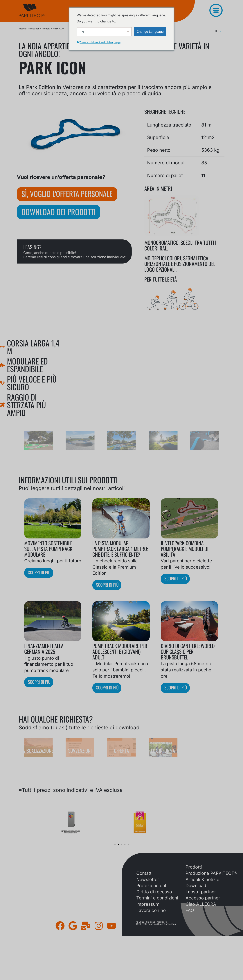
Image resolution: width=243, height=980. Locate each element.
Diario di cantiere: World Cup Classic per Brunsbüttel (188, 652)
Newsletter (148, 880)
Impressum (148, 904)
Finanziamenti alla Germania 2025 (44, 649)
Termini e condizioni (157, 898)
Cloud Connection (166, 924)
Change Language (150, 31)
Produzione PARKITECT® (211, 873)
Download (196, 886)
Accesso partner (203, 898)
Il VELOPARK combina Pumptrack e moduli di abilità (185, 549)
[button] (115, 845)
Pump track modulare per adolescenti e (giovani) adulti (120, 652)
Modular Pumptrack (29, 29)
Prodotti (46, 29)
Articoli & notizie (202, 880)
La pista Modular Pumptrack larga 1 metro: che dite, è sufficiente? (120, 549)
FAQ (190, 911)
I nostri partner (201, 892)
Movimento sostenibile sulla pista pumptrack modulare (48, 549)
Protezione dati (152, 886)
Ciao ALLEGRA (201, 904)
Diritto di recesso (154, 892)
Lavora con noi (152, 911)
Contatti (144, 873)
